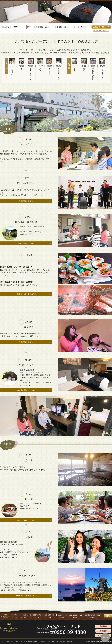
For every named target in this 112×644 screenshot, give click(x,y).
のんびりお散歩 (94, 74)
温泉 (76, 74)
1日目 (7, 74)
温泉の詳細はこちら (26, 243)
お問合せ (43, 641)
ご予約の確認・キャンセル (101, 31)
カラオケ (51, 74)
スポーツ (23, 74)
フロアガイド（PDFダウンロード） (29, 641)
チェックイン (13, 74)
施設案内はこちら (26, 201)
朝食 (85, 74)
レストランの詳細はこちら (26, 294)
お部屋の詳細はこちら (26, 390)
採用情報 (69, 641)
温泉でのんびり (32, 74)
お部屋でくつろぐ (60, 74)
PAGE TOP (105, 637)
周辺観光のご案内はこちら (26, 596)
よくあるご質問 (5, 641)
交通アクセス (15, 641)
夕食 (41, 74)
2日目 (69, 74)
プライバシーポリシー (53, 641)
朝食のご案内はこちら (26, 520)
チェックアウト (104, 74)
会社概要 (63, 641)
